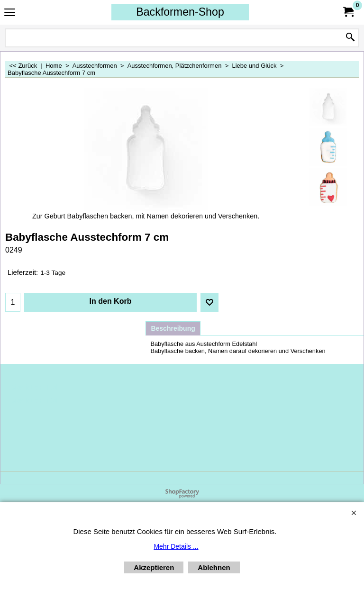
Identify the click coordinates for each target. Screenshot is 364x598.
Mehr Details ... (176, 546)
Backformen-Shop (180, 12)
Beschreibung (173, 328)
